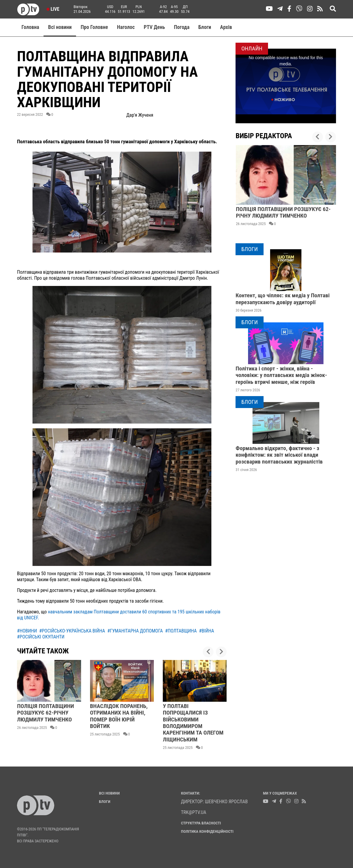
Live (53, 9)
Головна (30, 27)
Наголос (126, 27)
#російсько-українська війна (72, 631)
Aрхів (226, 27)
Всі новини (60, 27)
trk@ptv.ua (194, 812)
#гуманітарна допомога (135, 631)
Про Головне (94, 27)
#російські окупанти (41, 637)
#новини (27, 631)
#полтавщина (181, 631)
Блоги (205, 27)
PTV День (154, 27)
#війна (206, 631)
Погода (182, 27)
